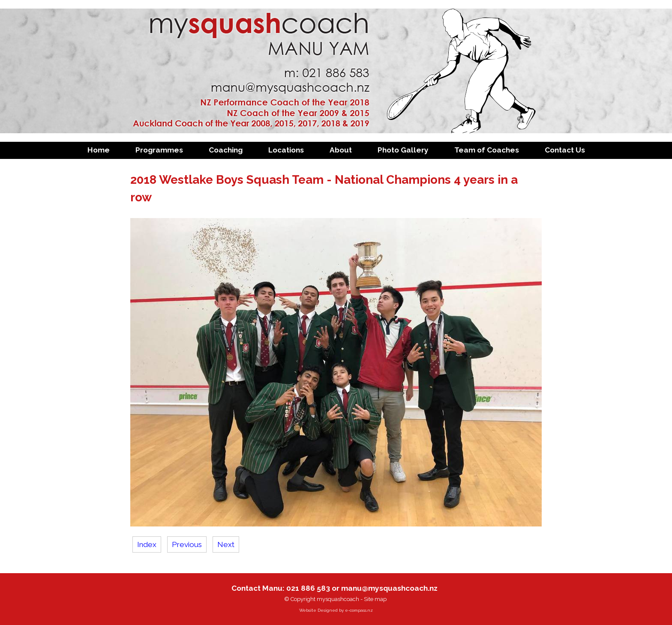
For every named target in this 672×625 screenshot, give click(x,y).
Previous (187, 544)
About (341, 150)
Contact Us (565, 150)
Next (226, 544)
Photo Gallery (403, 150)
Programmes (159, 150)
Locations (286, 150)
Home (99, 150)
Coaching (226, 150)
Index (147, 544)
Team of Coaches (487, 150)
